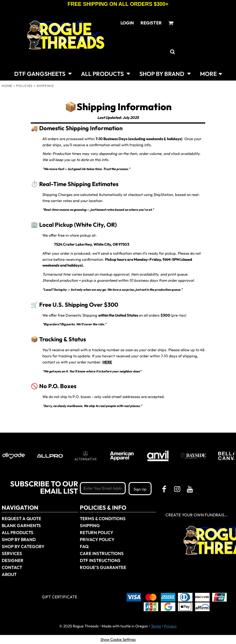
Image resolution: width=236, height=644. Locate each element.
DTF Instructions (100, 560)
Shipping (90, 526)
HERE (107, 362)
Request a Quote (21, 519)
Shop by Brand (19, 539)
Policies (25, 86)
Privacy (170, 626)
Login (127, 23)
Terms (156, 626)
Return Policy (97, 532)
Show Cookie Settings (118, 639)
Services (12, 553)
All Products (18, 532)
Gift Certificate (60, 597)
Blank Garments (21, 526)
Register (151, 23)
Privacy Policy (97, 539)
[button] (43, 73)
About (9, 574)
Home (7, 86)
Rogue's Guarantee (103, 567)
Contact (12, 567)
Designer (13, 560)
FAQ (84, 546)
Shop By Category (23, 546)
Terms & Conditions (103, 519)
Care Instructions (102, 553)
